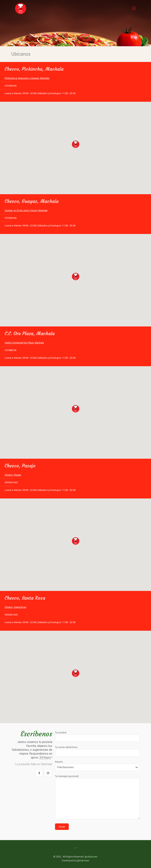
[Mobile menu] (134, 8)
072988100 (10, 350)
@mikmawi (83, 861)
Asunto (97, 766)
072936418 (10, 86)
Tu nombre (97, 736)
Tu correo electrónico (97, 751)
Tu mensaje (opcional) (97, 797)
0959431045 (11, 482)
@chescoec (91, 857)
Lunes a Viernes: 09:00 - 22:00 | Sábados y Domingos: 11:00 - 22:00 (40, 93)
